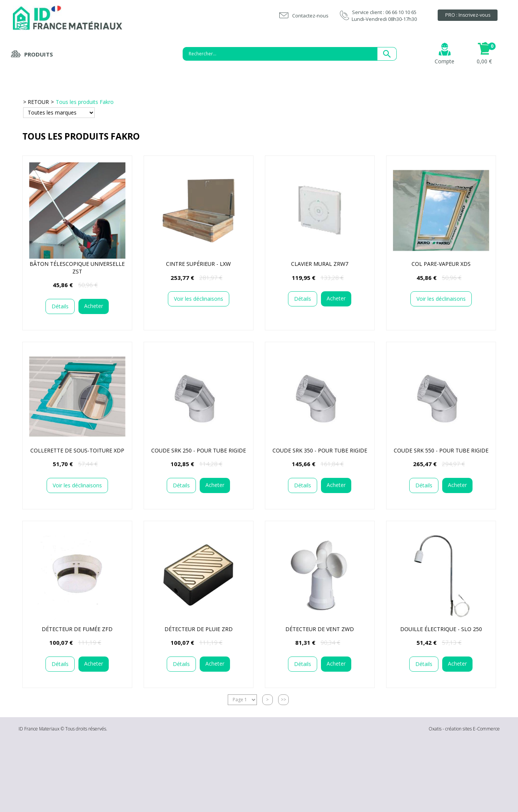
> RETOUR (36, 102)
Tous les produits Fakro (85, 102)
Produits (39, 54)
